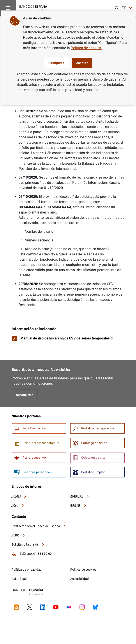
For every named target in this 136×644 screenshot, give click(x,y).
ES (127, 8)
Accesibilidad (80, 579)
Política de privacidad (27, 570)
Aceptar (82, 63)
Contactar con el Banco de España (39, 526)
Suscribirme (25, 395)
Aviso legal (19, 579)
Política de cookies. (86, 48)
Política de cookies (83, 570)
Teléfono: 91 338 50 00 (32, 554)
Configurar (56, 63)
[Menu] (8, 8)
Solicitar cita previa (28, 544)
